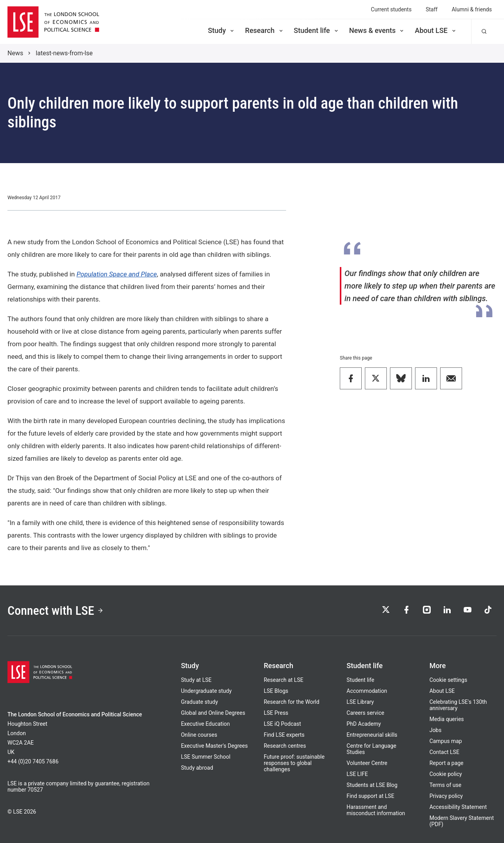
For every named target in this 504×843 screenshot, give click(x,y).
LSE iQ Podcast (282, 724)
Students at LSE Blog (372, 785)
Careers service (365, 713)
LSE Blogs (276, 691)
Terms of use (446, 785)
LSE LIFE (357, 774)
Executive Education (206, 724)
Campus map (446, 741)
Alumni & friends (472, 9)
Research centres (285, 746)
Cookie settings (449, 680)
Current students (391, 9)
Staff (431, 9)
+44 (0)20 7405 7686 (33, 761)
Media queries (447, 719)
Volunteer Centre (367, 763)
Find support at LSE (370, 796)
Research (264, 30)
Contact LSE (444, 752)
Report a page (447, 763)
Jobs (436, 730)
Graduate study (199, 702)
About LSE (436, 30)
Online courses (199, 735)
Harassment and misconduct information (376, 810)
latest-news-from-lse (64, 53)
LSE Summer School (206, 757)
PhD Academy (364, 724)
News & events (377, 30)
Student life (317, 30)
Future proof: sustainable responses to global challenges (294, 763)
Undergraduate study (206, 691)
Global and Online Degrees (213, 713)
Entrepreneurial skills (372, 735)
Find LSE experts (284, 735)
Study (221, 30)
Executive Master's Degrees (215, 746)
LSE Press (276, 713)
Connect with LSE (55, 610)
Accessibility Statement (458, 807)
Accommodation (367, 691)
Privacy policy (446, 796)
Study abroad (197, 768)
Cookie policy (446, 774)
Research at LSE (284, 680)
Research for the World (292, 702)
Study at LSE (196, 680)
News (15, 53)
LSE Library (360, 702)
